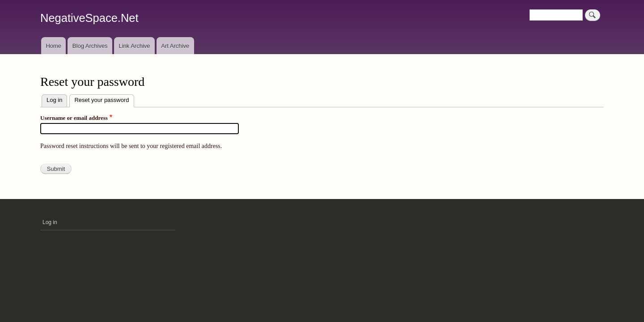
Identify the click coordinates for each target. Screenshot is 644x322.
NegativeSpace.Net (89, 18)
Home (53, 46)
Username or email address (74, 118)
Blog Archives (90, 46)
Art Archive (175, 46)
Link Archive (134, 46)
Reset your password (104, 99)
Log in (54, 100)
